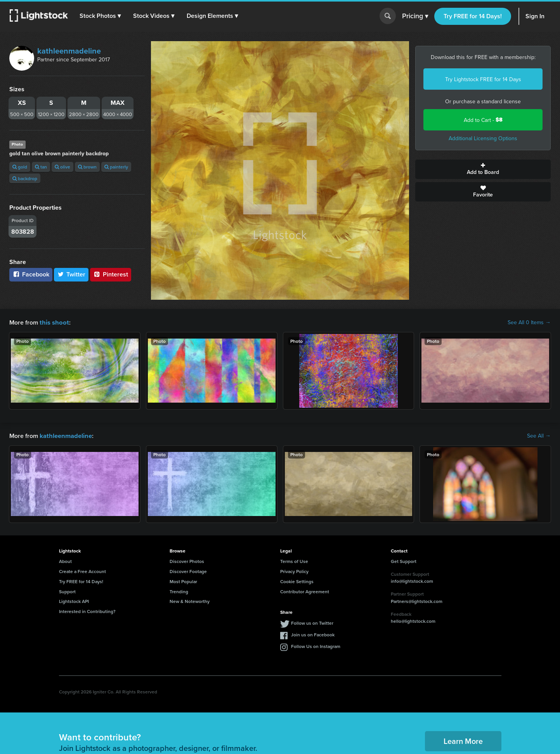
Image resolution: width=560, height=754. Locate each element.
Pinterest (111, 274)
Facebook (31, 274)
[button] (101, 16)
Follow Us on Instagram (316, 645)
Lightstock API (74, 600)
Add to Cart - (483, 120)
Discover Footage (188, 571)
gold (20, 167)
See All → (539, 435)
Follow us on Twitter (312, 622)
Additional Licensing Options (483, 138)
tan (41, 167)
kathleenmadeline (69, 51)
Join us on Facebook (313, 634)
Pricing (415, 16)
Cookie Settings (297, 581)
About (65, 560)
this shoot (53, 322)
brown (87, 167)
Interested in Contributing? (87, 611)
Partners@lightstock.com (417, 600)
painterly (116, 167)
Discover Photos (187, 560)
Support (67, 591)
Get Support (404, 560)
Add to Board (483, 169)
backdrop (25, 178)
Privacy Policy (294, 571)
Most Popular (183, 581)
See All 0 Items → (529, 322)
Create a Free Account (82, 571)
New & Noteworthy (190, 600)
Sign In (535, 16)
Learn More (463, 740)
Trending (179, 591)
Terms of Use (294, 560)
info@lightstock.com (412, 580)
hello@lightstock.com (413, 620)
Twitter (71, 274)
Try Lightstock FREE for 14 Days (483, 79)
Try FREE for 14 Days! (473, 16)
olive (62, 167)
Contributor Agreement (305, 591)
